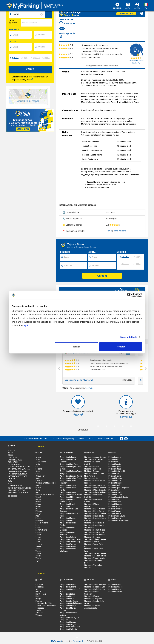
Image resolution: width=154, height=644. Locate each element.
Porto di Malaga (115, 589)
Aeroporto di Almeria (68, 587)
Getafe (38, 591)
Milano (38, 504)
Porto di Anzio (114, 459)
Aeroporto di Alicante (68, 584)
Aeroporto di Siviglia (68, 624)
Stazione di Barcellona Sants (95, 587)
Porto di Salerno (115, 499)
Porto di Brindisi (115, 464)
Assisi (38, 464)
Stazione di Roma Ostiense (95, 530)
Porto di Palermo (115, 490)
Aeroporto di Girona (68, 596)
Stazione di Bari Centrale (94, 459)
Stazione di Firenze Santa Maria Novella (94, 475)
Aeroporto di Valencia (68, 629)
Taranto (38, 546)
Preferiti (117, 6)
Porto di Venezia (115, 518)
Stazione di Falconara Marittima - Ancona (93, 470)
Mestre (38, 502)
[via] (37, 23)
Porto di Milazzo (115, 481)
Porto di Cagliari (115, 466)
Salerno (38, 535)
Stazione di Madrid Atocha (95, 589)
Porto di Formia (114, 474)
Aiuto (128, 6)
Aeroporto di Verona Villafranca (68, 550)
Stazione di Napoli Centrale (95, 511)
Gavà (37, 589)
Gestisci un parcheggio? (36, 439)
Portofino (39, 521)
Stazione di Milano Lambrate (95, 492)
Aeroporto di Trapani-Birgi (70, 542)
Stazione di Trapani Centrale (95, 553)
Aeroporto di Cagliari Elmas (71, 478)
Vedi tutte (89, 388)
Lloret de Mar (41, 594)
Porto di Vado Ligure (117, 516)
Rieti (37, 525)
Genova (38, 492)
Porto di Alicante (115, 584)
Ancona (38, 457)
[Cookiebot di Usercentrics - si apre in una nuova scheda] (129, 295)
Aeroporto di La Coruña (69, 601)
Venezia (38, 556)
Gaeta (38, 490)
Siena (38, 542)
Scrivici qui (126, 417)
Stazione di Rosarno (92, 537)
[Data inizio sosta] (75, 257)
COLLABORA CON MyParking (63, 439)
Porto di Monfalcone (116, 483)
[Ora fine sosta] (104, 266)
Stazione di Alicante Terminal (95, 584)
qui (26, 325)
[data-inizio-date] (22, 35)
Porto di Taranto (115, 506)
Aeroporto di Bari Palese (69, 464)
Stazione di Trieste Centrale (95, 556)
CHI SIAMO (12, 478)
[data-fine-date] (22, 47)
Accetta (121, 346)
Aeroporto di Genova (68, 492)
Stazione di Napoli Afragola (95, 509)
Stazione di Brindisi (92, 466)
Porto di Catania (115, 469)
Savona (38, 539)
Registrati (12, 457)
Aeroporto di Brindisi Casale (71, 476)
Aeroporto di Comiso (68, 485)
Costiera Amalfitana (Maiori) (46, 483)
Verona (38, 558)
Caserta (38, 471)
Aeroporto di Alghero (68, 457)
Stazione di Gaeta (91, 478)
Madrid (38, 596)
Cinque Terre (40, 476)
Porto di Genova (115, 476)
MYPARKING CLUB (15, 460)
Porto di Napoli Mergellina (119, 488)
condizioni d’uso (106, 439)
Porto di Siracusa (115, 504)
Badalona (39, 584)
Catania (38, 474)
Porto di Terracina (115, 509)
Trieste (38, 553)
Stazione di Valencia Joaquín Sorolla (92, 607)
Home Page (12, 450)
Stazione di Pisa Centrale (94, 516)
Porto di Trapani (115, 511)
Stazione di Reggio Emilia (94, 523)
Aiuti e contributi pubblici (20, 488)
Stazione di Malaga (92, 596)
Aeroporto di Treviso (68, 544)
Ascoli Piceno (41, 462)
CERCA (30, 69)
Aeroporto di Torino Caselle (71, 539)
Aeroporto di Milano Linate (70, 497)
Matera (38, 499)
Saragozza (40, 608)
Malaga (38, 599)
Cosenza (39, 481)
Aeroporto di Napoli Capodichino (68, 505)
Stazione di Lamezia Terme (95, 485)
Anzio (38, 459)
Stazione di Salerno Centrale (95, 539)
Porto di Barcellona (116, 587)
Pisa (37, 516)
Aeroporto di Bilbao (68, 594)
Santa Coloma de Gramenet (46, 606)
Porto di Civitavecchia (117, 471)
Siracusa (39, 544)
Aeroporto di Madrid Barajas (71, 603)
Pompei (38, 518)
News (82, 439)
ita (146, 8)
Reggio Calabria (42, 523)
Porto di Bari (113, 462)
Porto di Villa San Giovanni (119, 521)
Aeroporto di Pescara (68, 518)
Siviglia (38, 610)
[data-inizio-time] (45, 35)
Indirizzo (14, 21)
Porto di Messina (115, 478)
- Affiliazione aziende (17, 472)
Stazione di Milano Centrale (95, 490)
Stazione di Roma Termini (94, 532)
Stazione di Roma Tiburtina (95, 535)
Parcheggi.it (78, 641)
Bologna (39, 469)
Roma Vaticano (120, 231)
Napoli (38, 506)
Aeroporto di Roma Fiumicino (67, 533)
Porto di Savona (115, 502)
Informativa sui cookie (18, 493)
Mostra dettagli (128, 337)
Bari (37, 466)
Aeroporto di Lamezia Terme (71, 495)
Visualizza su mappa (28, 101)
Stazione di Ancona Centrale (95, 457)
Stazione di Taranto (92, 542)
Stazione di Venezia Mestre (95, 558)
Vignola (38, 560)
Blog (91, 439)
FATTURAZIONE (14, 464)
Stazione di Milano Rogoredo (91, 505)
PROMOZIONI (13, 462)
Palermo (39, 511)
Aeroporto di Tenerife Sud (70, 627)
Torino (38, 549)
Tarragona (39, 613)
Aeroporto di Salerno (68, 537)
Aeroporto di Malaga (68, 606)
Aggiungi (78, 414)
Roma (109, 231)
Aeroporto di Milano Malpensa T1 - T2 (68, 501)
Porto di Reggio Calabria (118, 497)
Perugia (38, 513)
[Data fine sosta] (104, 257)
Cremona (39, 485)
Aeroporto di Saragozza (69, 622)
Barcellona (40, 587)
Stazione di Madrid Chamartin (92, 593)
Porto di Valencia (115, 591)
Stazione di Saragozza (93, 599)
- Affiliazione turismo (18, 474)
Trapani (38, 551)
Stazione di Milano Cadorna (95, 488)
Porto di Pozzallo (115, 492)
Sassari (38, 537)
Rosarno (39, 532)
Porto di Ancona (115, 457)
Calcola (102, 276)
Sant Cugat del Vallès (44, 603)
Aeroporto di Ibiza (67, 599)
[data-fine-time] (45, 47)
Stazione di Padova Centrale (95, 513)
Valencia (39, 615)
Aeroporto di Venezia (68, 546)
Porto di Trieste (115, 513)
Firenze (38, 488)
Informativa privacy (17, 490)
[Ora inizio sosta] (75, 266)
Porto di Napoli (114, 485)
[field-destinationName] (27, 14)
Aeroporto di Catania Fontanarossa (68, 482)
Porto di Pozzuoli (115, 495)
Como (38, 478)
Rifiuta (77, 346)
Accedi (137, 8)
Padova (38, 509)
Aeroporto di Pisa (67, 521)
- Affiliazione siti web (17, 476)
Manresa (39, 601)
